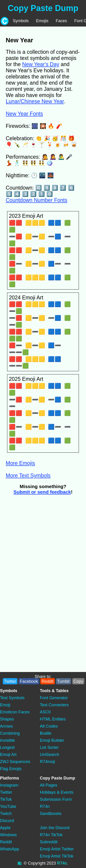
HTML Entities (53, 719)
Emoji (5, 705)
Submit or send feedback (42, 492)
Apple (5, 828)
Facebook (29, 681)
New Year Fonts (24, 114)
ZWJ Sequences (15, 762)
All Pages (49, 785)
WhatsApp (10, 849)
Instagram (9, 785)
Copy (78, 681)
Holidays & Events (57, 792)
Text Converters (54, 705)
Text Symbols (12, 698)
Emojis (42, 21)
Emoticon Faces (15, 712)
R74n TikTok (51, 835)
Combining (10, 733)
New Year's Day (41, 64)
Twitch (6, 814)
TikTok (6, 799)
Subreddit (49, 842)
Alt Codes (49, 726)
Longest (7, 747)
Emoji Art (8, 755)
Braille (46, 733)
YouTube (8, 806)
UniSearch (50, 755)
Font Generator (54, 698)
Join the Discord (55, 828)
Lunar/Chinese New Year (35, 101)
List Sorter (49, 747)
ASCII (45, 712)
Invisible (7, 740)
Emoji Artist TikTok (57, 856)
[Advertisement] (43, 543)
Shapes (7, 719)
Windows (8, 835)
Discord (7, 821)
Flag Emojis (11, 769)
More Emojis (20, 463)
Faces (61, 21)
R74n (45, 806)
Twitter (10, 681)
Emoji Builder (52, 740)
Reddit (47, 681)
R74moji (47, 762)
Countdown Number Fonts (36, 200)
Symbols (21, 21)
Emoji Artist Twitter (57, 849)
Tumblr (63, 681)
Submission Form (56, 799)
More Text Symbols (28, 476)
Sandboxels (51, 814)
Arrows (6, 726)
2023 (51, 863)
